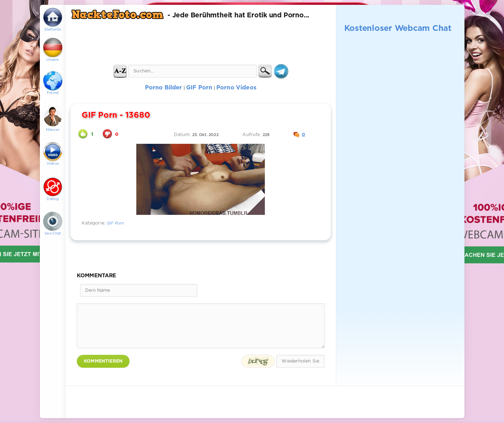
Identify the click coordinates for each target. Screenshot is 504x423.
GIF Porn (115, 223)
